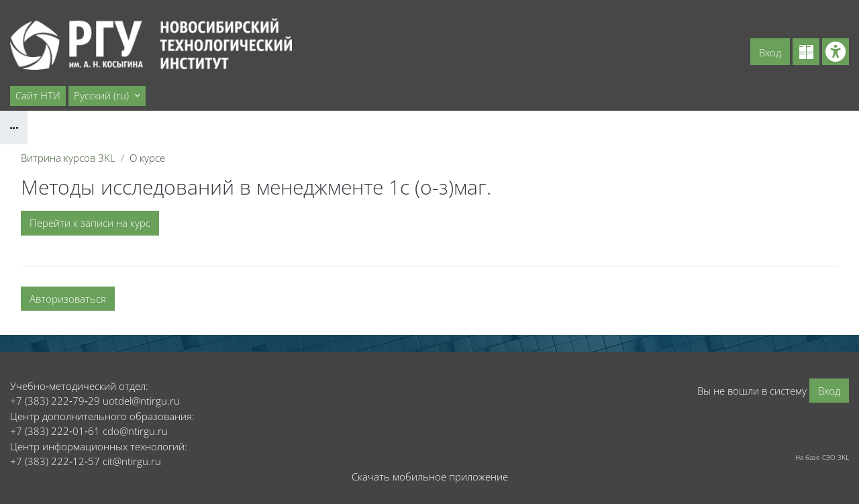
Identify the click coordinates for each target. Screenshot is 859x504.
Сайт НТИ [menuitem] (38, 95)
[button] (107, 96)
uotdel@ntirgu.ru (141, 401)
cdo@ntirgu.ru (135, 431)
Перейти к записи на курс (90, 223)
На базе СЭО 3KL (822, 457)
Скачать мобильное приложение (430, 476)
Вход (770, 52)
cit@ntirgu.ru (132, 461)
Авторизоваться (68, 299)
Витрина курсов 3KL (68, 158)
